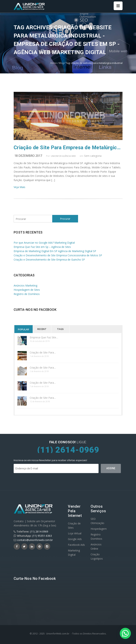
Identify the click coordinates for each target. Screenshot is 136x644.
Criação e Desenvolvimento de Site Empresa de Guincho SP (49, 260)
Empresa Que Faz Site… (44, 337)
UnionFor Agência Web (63, 156)
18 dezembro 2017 (28, 156)
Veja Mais (19, 187)
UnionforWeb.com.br (58, 634)
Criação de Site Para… (43, 352)
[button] (125, 633)
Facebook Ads (76, 545)
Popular (23, 329)
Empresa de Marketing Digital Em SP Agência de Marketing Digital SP (55, 251)
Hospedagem (99, 529)
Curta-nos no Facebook (35, 310)
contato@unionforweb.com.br (35, 540)
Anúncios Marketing (25, 285)
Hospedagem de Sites (27, 290)
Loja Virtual (75, 533)
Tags (60, 329)
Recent (42, 329)
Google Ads (75, 539)
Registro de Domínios (27, 294)
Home (54, 63)
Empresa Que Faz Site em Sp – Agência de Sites (42, 247)
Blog (61, 63)
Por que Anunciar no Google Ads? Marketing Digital (44, 243)
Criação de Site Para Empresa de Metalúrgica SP (68, 148)
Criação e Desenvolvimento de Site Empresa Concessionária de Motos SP (58, 255)
